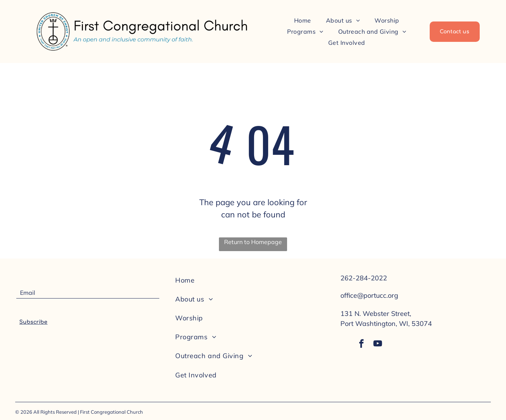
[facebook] (361, 345)
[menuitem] (303, 20)
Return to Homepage (253, 242)
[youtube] (379, 345)
